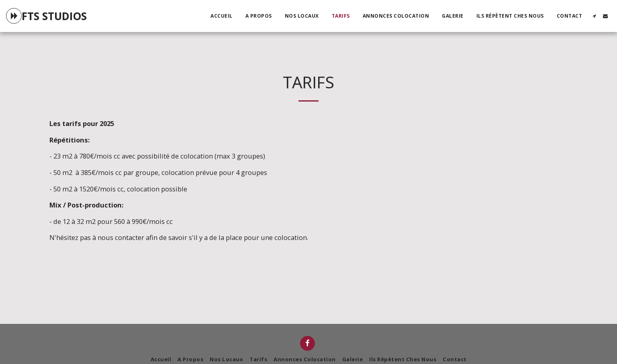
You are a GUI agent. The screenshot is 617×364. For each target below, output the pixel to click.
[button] (594, 16)
